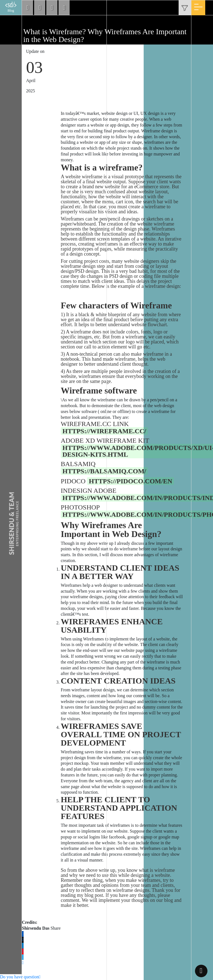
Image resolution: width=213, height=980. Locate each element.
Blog (11, 7)
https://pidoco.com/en (130, 481)
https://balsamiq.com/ (104, 471)
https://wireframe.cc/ (104, 431)
